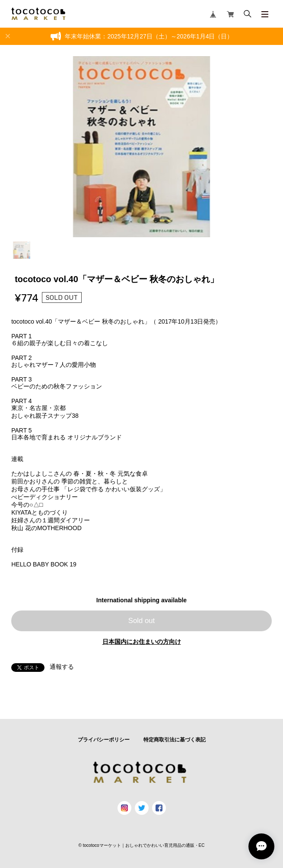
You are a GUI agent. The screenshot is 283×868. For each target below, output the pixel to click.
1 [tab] (22, 250)
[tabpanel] (141, 147)
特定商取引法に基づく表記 (175, 740)
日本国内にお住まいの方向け (142, 642)
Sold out (142, 621)
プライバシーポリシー (104, 740)
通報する (62, 667)
